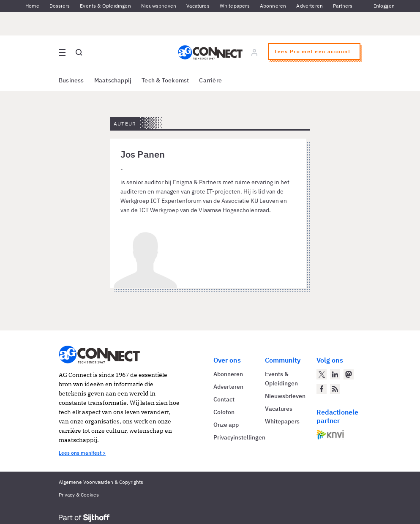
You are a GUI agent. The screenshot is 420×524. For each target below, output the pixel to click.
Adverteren (310, 6)
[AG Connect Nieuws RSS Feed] (335, 389)
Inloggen (384, 6)
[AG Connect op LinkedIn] (335, 374)
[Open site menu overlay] (62, 52)
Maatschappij (113, 80)
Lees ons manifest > (82, 453)
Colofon (224, 412)
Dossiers (60, 6)
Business (71, 80)
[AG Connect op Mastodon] (349, 374)
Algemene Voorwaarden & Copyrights (101, 482)
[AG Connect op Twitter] (322, 374)
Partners (343, 6)
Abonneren (273, 6)
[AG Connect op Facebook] (322, 389)
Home (32, 6)
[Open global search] (79, 52)
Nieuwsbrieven (159, 6)
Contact (224, 399)
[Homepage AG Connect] (210, 52)
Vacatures (198, 6)
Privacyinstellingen (239, 437)
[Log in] (254, 52)
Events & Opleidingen (105, 6)
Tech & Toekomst (165, 80)
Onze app (226, 425)
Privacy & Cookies (79, 495)
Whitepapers (235, 6)
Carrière (210, 80)
